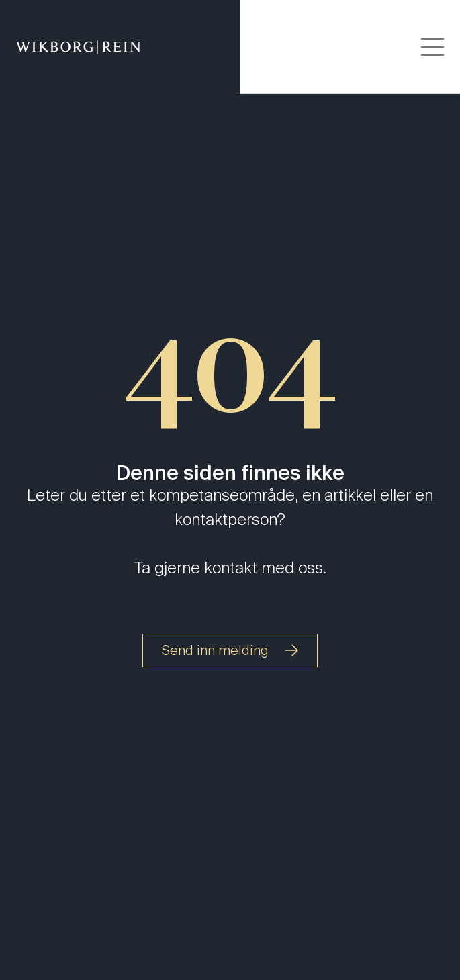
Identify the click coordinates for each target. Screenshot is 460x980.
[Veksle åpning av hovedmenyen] (432, 47)
